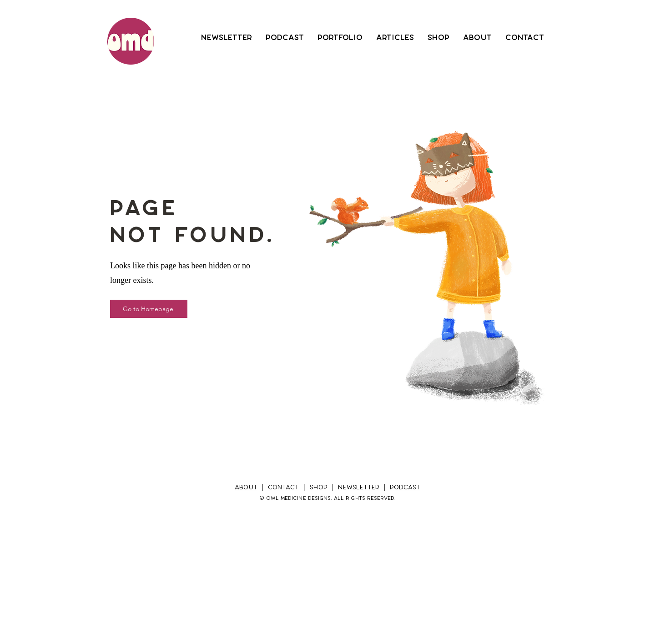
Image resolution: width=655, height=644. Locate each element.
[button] (227, 37)
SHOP (319, 487)
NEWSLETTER (359, 487)
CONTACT (283, 487)
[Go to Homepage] (149, 309)
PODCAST (405, 487)
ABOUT (246, 487)
